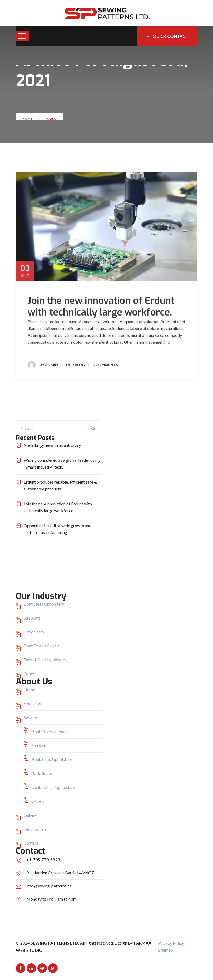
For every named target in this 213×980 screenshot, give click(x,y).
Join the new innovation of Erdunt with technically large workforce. (101, 307)
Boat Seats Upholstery (44, 604)
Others (30, 674)
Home (28, 120)
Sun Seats (32, 618)
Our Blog (75, 365)
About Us (32, 704)
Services (31, 717)
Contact (31, 843)
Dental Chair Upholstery (46, 660)
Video (51, 120)
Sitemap (166, 950)
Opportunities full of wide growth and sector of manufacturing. (58, 529)
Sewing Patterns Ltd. (55, 943)
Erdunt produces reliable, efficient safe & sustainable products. (60, 485)
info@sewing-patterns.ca (49, 886)
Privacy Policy (171, 943)
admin (51, 365)
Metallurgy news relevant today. (53, 445)
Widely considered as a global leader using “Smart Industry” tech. (62, 463)
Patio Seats (34, 632)
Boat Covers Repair (41, 646)
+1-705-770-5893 (43, 859)
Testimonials (35, 829)
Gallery (30, 815)
